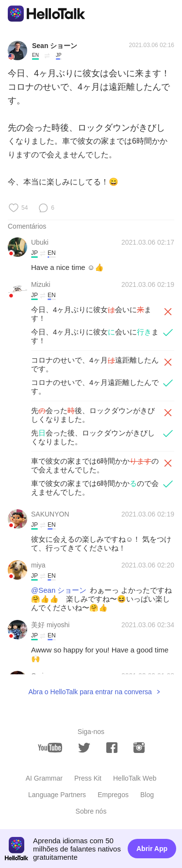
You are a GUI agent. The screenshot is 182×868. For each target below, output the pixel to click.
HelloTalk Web (135, 778)
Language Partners (57, 795)
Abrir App (152, 849)
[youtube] (50, 748)
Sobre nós (91, 811)
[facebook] (112, 748)
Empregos (113, 795)
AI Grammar (44, 778)
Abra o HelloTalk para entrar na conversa (90, 692)
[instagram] (139, 748)
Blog (147, 795)
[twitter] (84, 748)
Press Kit (88, 778)
